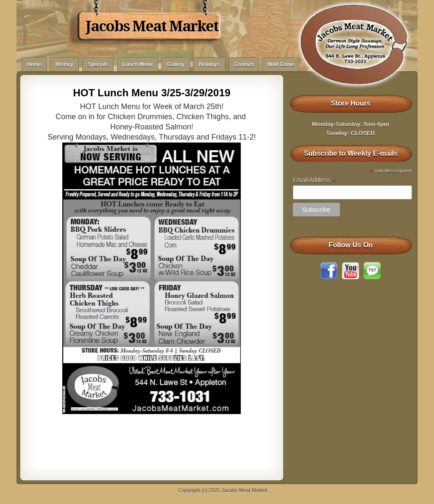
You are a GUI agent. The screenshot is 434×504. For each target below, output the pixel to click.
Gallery (176, 64)
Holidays (209, 64)
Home (34, 64)
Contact (244, 64)
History (64, 64)
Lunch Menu (138, 64)
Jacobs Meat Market (152, 26)
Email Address (314, 180)
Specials (98, 64)
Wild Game (281, 64)
